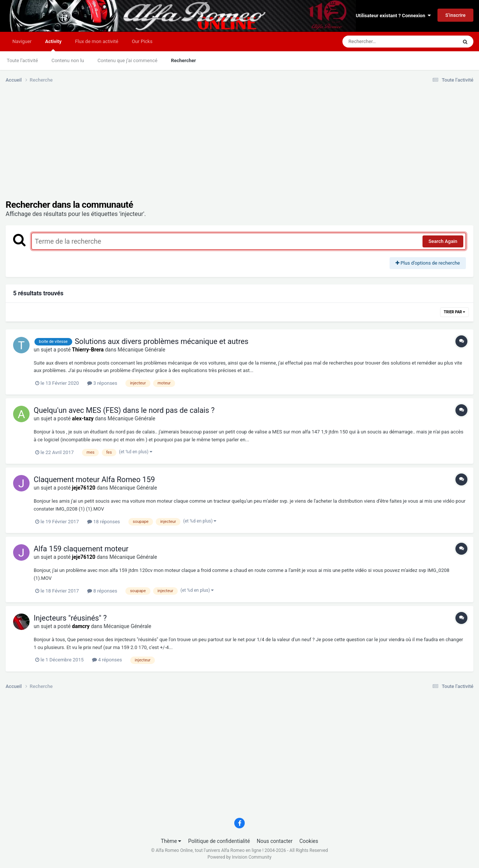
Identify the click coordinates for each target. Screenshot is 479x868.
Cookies (309, 841)
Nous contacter (275, 841)
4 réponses (107, 660)
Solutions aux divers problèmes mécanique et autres (162, 341)
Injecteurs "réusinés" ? (70, 618)
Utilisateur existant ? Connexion (393, 16)
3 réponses (102, 383)
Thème (171, 841)
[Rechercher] (379, 42)
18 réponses (103, 522)
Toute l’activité (22, 60)
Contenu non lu (68, 60)
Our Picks (142, 41)
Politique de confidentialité (219, 841)
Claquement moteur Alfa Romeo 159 (94, 479)
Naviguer (22, 41)
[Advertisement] (142, 147)
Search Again (443, 241)
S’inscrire (455, 15)
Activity (53, 45)
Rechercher (184, 60)
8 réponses (102, 591)
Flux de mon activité (97, 41)
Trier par (454, 312)
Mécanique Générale (141, 350)
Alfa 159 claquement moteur (81, 549)
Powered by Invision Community (240, 857)
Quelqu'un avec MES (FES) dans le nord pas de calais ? (124, 410)
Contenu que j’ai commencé (128, 60)
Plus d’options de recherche (428, 263)
